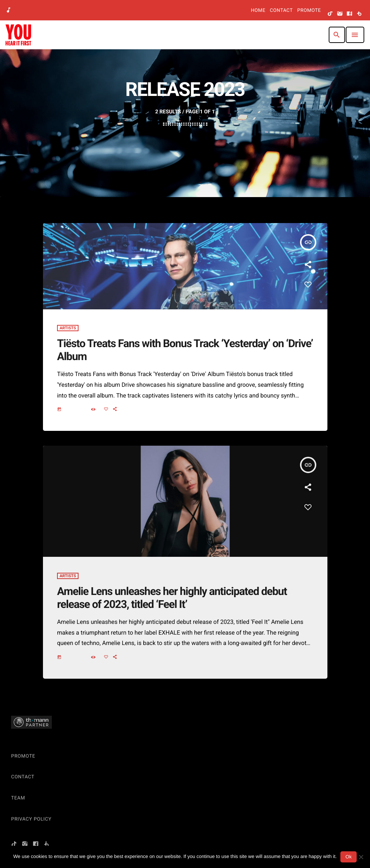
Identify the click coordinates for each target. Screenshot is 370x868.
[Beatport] (359, 14)
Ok (349, 857)
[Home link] (18, 35)
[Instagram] (340, 14)
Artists (68, 333)
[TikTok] (330, 14)
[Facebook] (350, 14)
